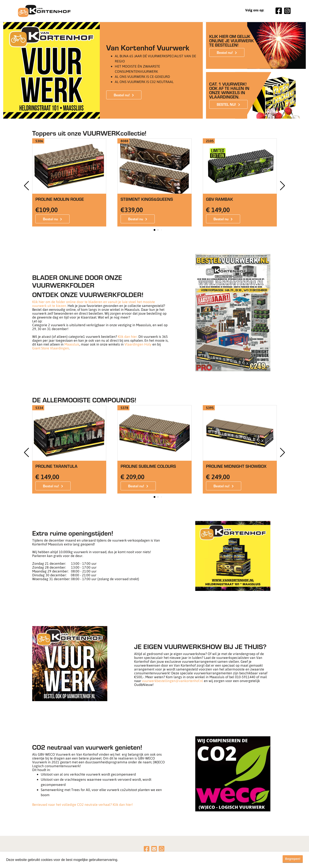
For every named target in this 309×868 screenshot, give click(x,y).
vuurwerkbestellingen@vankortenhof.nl (173, 681)
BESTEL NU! (226, 104)
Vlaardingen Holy (138, 344)
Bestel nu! (122, 95)
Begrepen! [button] (293, 859)
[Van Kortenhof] (44, 11)
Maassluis (72, 344)
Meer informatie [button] (132, 860)
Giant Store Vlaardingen (51, 348)
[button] (282, 186)
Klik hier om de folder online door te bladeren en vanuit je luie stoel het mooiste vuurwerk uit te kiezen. (94, 304)
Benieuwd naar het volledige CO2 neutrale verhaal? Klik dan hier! (83, 804)
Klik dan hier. (128, 336)
